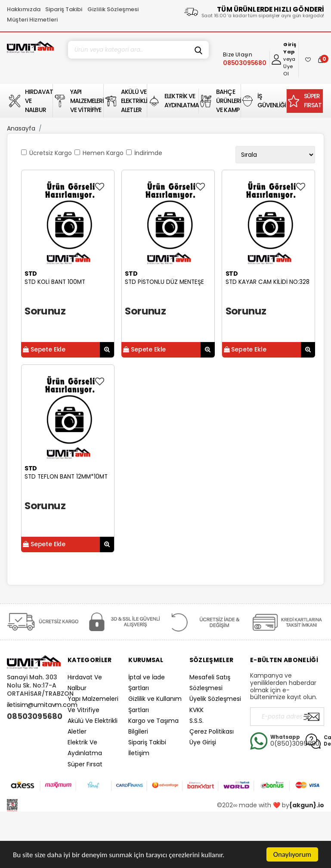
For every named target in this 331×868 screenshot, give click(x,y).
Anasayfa (21, 128)
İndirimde (148, 153)
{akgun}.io (307, 805)
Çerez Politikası (212, 731)
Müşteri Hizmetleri (32, 20)
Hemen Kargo (103, 153)
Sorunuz (45, 311)
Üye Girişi (203, 742)
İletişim (139, 753)
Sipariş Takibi (64, 9)
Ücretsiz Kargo (51, 153)
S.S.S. (196, 721)
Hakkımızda (24, 9)
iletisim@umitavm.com (42, 705)
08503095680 (34, 716)
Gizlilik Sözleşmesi (113, 9)
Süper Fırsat (85, 764)
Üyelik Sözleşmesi (215, 699)
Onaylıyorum (292, 854)
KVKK (196, 710)
